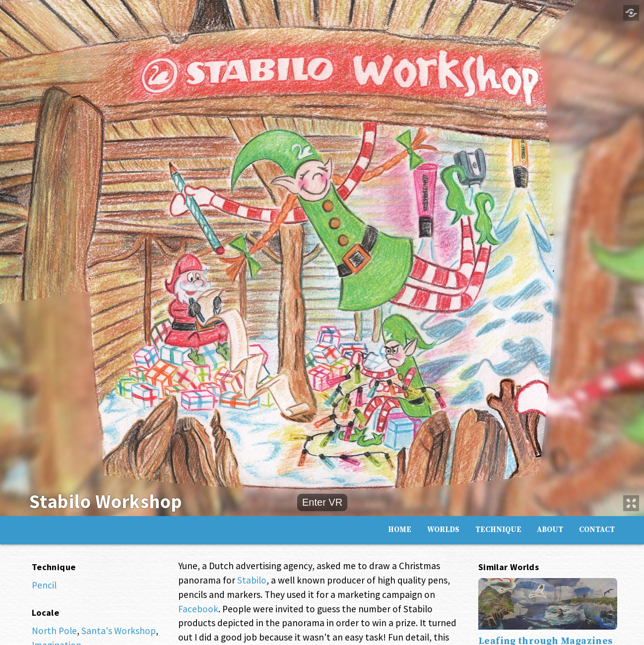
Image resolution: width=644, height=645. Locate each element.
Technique (498, 529)
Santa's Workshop (119, 631)
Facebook (198, 609)
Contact (597, 529)
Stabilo (252, 580)
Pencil (44, 585)
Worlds (443, 529)
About (550, 529)
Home (400, 529)
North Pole (54, 631)
